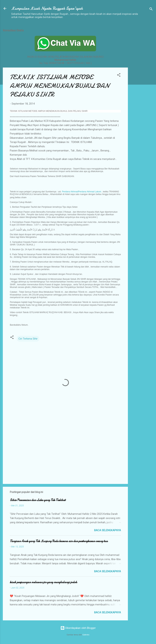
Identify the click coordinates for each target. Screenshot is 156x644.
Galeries (86, 635)
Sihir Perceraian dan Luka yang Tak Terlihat (38, 500)
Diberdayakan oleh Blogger (78, 628)
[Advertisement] (142, 78)
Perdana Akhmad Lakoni (90, 192)
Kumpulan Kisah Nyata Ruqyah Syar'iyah (47, 8)
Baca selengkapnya (108, 530)
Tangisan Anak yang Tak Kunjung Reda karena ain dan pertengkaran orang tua (59, 541)
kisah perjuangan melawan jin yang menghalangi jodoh (43, 582)
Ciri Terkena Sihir (28, 339)
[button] (119, 76)
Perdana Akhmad (70, 192)
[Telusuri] (151, 10)
